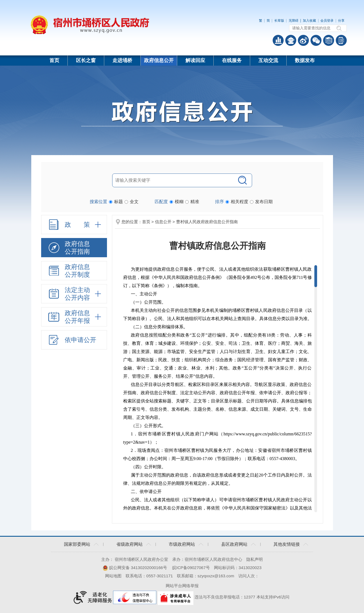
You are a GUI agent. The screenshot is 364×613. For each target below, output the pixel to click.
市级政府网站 (182, 544)
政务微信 (316, 40)
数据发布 (305, 60)
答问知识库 (329, 40)
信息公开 (163, 222)
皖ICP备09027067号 (191, 568)
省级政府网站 (129, 544)
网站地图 (113, 576)
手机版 (341, 40)
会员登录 (327, 21)
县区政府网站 (234, 544)
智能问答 (291, 40)
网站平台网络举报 (182, 586)
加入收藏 (309, 21)
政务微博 (303, 40)
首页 (54, 60)
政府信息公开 (159, 60)
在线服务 (232, 60)
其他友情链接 (287, 544)
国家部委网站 (77, 544)
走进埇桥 (122, 60)
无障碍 (294, 21)
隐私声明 (255, 559)
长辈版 (279, 21)
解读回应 (195, 60)
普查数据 (278, 40)
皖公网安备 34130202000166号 (135, 568)
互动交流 (268, 60)
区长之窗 (86, 60)
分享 (341, 21)
